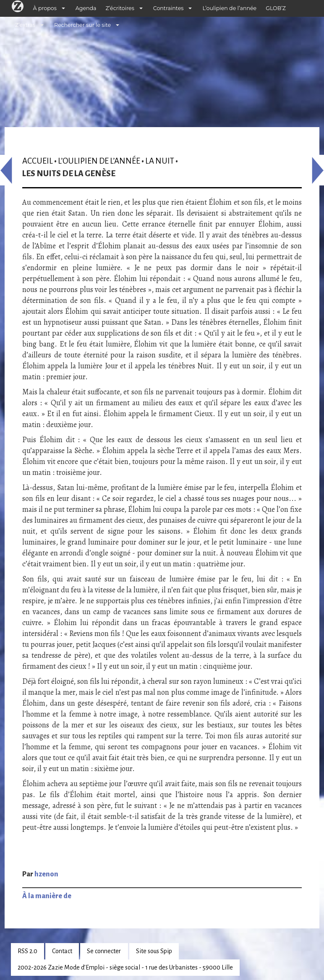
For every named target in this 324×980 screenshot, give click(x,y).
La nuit (160, 161)
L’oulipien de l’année (229, 8)
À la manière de (47, 896)
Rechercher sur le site (82, 25)
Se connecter (104, 951)
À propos (45, 8)
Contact (62, 951)
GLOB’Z (276, 8)
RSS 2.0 (27, 951)
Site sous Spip (154, 951)
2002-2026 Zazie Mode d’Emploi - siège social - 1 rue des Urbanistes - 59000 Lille (125, 967)
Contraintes (169, 8)
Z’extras (25, 25)
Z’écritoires (120, 8)
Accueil (38, 161)
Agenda (86, 8)
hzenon (46, 874)
